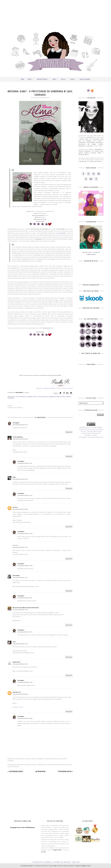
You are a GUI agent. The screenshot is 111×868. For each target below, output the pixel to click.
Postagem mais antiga (65, 771)
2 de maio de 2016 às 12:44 (20, 644)
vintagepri (16, 423)
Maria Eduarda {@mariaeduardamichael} (26, 608)
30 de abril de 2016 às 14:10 (20, 479)
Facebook (39, 388)
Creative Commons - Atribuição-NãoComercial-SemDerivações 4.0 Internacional (92, 431)
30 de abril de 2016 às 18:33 (20, 509)
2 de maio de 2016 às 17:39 (25, 534)
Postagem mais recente (16, 771)
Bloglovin (53, 388)
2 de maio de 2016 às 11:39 (20, 610)
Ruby (14, 477)
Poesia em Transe (18, 707)
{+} (101, 161)
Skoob (44, 219)
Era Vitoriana (20, 397)
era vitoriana (61, 233)
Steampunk (11, 398)
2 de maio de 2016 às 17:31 (25, 463)
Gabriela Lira (17, 692)
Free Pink (44, 852)
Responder (69, 432)
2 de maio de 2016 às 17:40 (25, 566)
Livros (73, 79)
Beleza (64, 79)
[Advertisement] (56, 13)
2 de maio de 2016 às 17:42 (25, 632)
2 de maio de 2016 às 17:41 (25, 598)
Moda (55, 79)
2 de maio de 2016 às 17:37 (25, 495)
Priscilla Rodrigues (97, 427)
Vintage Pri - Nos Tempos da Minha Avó (92, 437)
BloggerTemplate (57, 850)
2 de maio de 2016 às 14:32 (20, 664)
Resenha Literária (60, 397)
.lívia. (14, 642)
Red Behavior (17, 621)
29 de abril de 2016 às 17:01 (20, 425)
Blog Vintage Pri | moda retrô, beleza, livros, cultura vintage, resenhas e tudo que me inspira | (50, 866)
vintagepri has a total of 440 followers (22, 827)
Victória (15, 507)
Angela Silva (16, 662)
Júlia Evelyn (16, 575)
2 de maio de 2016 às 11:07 (20, 547)
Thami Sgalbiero (18, 437)
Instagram (46, 388)
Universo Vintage (43, 79)
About (30, 79)
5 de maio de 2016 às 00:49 (20, 694)
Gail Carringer (28, 397)
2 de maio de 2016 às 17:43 (25, 682)
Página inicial (41, 771)
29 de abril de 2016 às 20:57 (20, 439)
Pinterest (70, 388)
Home (22, 79)
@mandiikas (92, 254)
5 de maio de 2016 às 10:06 (25, 718)
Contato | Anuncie (85, 79)
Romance (68, 397)
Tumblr (64, 388)
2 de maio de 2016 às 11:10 (20, 578)
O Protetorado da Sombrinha (46, 397)
